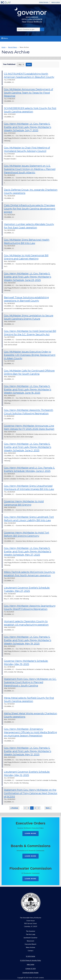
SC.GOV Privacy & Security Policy (31, 960)
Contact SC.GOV (31, 969)
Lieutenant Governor (31, 938)
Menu (5, 38)
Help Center (31, 964)
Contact (31, 951)
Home (4, 47)
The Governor (31, 931)
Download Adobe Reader (31, 973)
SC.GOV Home (31, 956)
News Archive (31, 948)
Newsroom (31, 941)
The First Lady (31, 935)
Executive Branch (31, 944)
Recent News (13, 47)
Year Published (9, 64)
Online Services (44, 2)
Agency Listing (56, 2)
